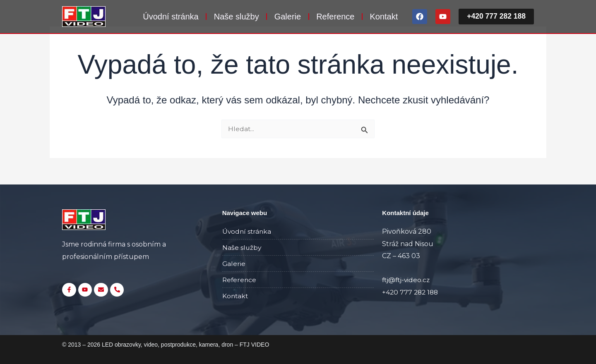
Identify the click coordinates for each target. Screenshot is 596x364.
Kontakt (382, 17)
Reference (334, 17)
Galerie (286, 17)
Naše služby (235, 17)
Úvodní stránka (169, 17)
